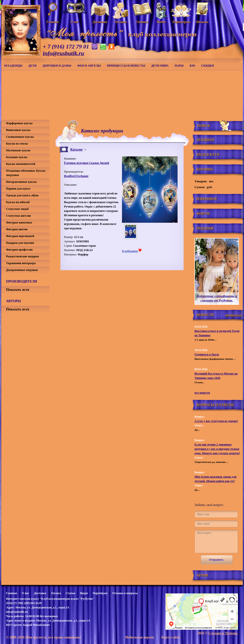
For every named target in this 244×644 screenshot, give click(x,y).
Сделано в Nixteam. (223, 633)
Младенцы (13, 66)
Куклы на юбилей (18, 202)
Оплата (56, 593)
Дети (33, 66)
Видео (84, 593)
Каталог (77, 149)
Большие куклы (17, 157)
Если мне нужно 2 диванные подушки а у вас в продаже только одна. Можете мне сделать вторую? (217, 449)
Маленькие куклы (18, 150)
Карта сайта (171, 637)
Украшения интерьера (21, 263)
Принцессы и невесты (126, 66)
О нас (25, 593)
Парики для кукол (18, 189)
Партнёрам (100, 593)
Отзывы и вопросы (125, 593)
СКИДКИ (208, 66)
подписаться (233, 315)
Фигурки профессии (19, 250)
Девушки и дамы (57, 66)
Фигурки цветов (17, 229)
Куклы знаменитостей (21, 164)
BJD (192, 66)
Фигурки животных (19, 222)
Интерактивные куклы (21, 182)
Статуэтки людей (17, 209)
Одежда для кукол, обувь (22, 195)
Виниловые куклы (18, 130)
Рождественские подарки (22, 256)
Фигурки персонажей (20, 236)
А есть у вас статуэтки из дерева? (216, 421)
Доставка (40, 593)
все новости (202, 393)
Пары (179, 66)
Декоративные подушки (22, 270)
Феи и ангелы (89, 66)
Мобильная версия (139, 637)
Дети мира (160, 66)
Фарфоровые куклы (19, 123)
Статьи (70, 593)
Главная (11, 593)
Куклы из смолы (17, 144)
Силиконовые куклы (20, 137)
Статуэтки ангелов (18, 216)
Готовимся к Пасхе (207, 354)
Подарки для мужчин (20, 243)
